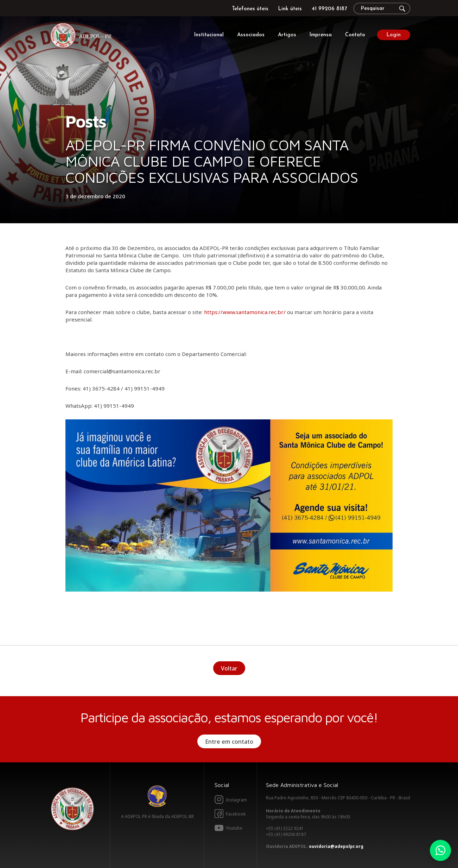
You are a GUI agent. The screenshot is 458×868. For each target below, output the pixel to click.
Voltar (229, 668)
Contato (355, 35)
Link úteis (290, 9)
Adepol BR (157, 796)
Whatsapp (440, 850)
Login (394, 35)
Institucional (209, 35)
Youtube (234, 828)
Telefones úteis (250, 9)
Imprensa (321, 35)
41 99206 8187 (329, 9)
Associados (251, 35)
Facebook (236, 814)
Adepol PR (83, 36)
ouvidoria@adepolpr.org (336, 846)
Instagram (236, 800)
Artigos (287, 35)
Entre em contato (229, 742)
